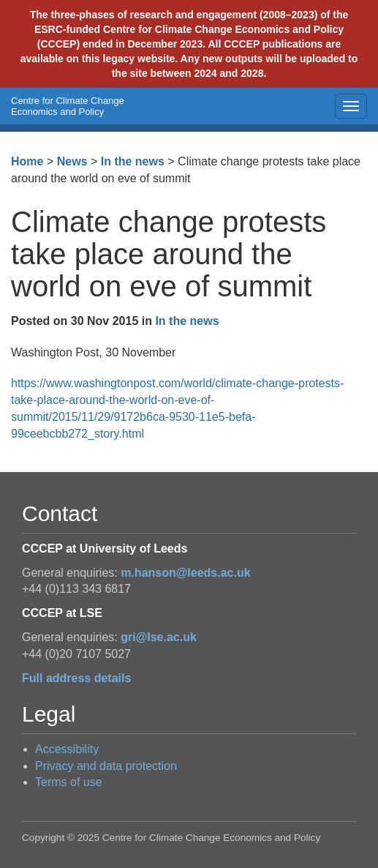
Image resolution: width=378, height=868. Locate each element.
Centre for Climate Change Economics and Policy (68, 106)
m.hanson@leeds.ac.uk (185, 573)
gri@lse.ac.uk (159, 637)
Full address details (76, 678)
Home (27, 161)
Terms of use (69, 782)
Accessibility (67, 749)
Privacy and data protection (106, 766)
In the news (133, 161)
